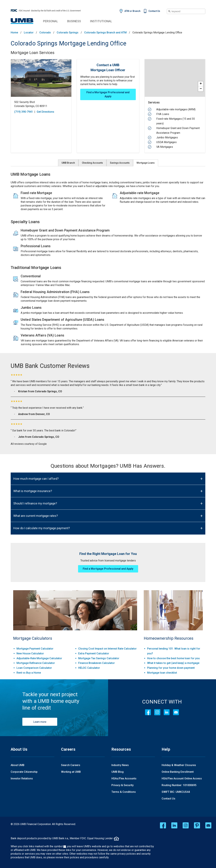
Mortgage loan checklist (162, 673)
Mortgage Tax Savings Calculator (99, 658)
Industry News (120, 765)
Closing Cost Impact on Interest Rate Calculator (107, 649)
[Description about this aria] (108, 265)
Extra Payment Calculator (94, 653)
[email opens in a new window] (208, 825)
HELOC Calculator (89, 668)
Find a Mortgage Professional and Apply (108, 94)
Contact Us (154, 11)
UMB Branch (68, 163)
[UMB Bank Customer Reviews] (108, 366)
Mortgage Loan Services (33, 53)
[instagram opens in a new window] (186, 825)
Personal (51, 21)
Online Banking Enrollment (178, 772)
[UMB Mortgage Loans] (108, 174)
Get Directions (45, 112)
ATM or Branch (132, 11)
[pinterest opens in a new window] (197, 825)
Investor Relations (22, 778)
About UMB (18, 765)
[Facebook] (148, 712)
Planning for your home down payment (171, 668)
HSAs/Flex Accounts (124, 778)
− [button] (201, 89)
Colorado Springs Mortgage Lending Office (68, 43)
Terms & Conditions (124, 792)
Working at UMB (71, 772)
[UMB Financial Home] (22, 21)
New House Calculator (30, 653)
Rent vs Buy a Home (29, 673)
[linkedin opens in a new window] (174, 825)
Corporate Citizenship (24, 772)
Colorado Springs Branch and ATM (105, 33)
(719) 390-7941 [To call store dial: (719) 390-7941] (24, 112)
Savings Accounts (120, 163)
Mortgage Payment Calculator (35, 649)
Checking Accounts (92, 163)
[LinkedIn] (167, 712)
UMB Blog (118, 772)
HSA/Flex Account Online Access (182, 778)
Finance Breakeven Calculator (96, 663)
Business (74, 21)
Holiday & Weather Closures (179, 765)
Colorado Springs (68, 33)
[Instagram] (157, 712)
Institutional (101, 21)
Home (14, 33)
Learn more (40, 722)
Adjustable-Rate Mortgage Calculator (39, 658)
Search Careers (71, 765)
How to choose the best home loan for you (173, 658)
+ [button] (201, 84)
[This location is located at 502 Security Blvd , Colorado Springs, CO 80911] (41, 104)
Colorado (45, 33)
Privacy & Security (123, 785)
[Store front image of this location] (41, 78)
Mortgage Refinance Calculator (36, 663)
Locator (29, 33)
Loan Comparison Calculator (34, 668)
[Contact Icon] (176, 712)
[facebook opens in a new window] (163, 825)
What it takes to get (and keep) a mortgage (173, 663)
